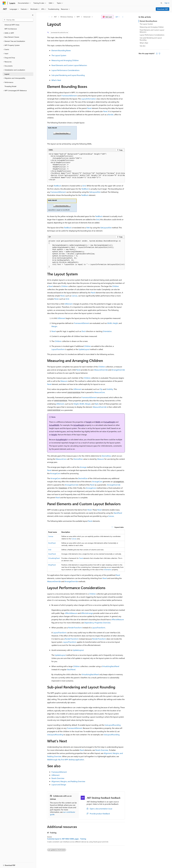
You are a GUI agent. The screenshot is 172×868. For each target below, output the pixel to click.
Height (115, 323)
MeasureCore (99, 392)
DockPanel (52, 543)
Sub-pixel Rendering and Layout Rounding (68, 75)
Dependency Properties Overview (97, 623)
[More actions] (123, 17)
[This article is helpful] (157, 53)
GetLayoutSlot (95, 192)
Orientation (107, 331)
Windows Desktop (67, 17)
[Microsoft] (4, 3)
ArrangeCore (55, 473)
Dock (84, 331)
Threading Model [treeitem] (10, 86)
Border (111, 114)
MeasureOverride (101, 370)
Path (88, 228)
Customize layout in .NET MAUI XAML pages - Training (67, 839)
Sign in (167, 3)
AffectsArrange (87, 613)
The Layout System (59, 55)
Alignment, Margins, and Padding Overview (68, 781)
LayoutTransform (58, 349)
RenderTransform (75, 628)
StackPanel (118, 513)
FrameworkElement (69, 96)
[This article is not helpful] (159, 53)
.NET (55, 17)
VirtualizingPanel (54, 558)
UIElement (68, 304)
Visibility (110, 389)
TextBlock (57, 186)
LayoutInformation (89, 99)
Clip (101, 389)
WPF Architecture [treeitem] (11, 29)
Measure (64, 381)
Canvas (74, 296)
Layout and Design (59, 784)
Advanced (87, 17)
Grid (84, 186)
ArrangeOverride (118, 370)
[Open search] (161, 3)
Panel (89, 108)
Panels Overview (102, 750)
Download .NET (163, 9)
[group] (86, 167)
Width (110, 323)
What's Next (56, 80)
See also (143, 46)
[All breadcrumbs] (49, 17)
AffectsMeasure (71, 613)
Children (64, 286)
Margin (54, 326)
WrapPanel (52, 565)
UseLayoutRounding (113, 725)
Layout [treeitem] (7, 74)
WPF (78, 17)
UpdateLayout (84, 349)
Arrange (83, 467)
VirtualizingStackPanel (111, 666)
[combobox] (18, 20)
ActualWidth (54, 425)
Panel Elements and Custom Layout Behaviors (69, 65)
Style (97, 404)
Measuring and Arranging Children (65, 60)
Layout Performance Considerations (65, 70)
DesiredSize (106, 456)
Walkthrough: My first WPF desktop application (66, 759)
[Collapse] (33, 15)
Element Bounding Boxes (61, 50)
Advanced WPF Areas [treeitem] (12, 25)
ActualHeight (110, 422)
